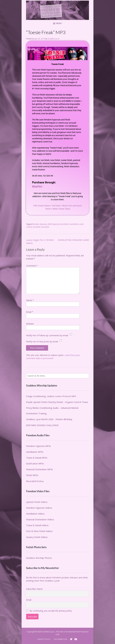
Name (30, 300)
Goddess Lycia (54, 39)
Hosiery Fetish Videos (37, 537)
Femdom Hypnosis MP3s (38, 446)
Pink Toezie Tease (41, 206)
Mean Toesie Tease (61, 209)
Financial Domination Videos (40, 519)
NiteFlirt (37, 187)
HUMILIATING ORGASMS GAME (73, 240)
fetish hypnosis (54, 224)
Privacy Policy (44, 639)
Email (30, 312)
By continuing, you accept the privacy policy (49, 611)
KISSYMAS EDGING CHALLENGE (42, 425)
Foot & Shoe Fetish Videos (39, 531)
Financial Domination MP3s (39, 469)
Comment (32, 266)
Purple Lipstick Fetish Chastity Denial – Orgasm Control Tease (57, 402)
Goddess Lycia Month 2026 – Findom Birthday (49, 419)
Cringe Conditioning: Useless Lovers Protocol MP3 (51, 396)
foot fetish (65, 224)
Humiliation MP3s (35, 452)
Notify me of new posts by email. (42, 342)
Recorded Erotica (35, 481)
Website (30, 324)
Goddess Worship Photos (39, 558)
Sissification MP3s (35, 463)
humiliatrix (74, 224)
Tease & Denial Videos (37, 525)
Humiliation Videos (35, 514)
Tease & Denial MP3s (37, 458)
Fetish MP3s (32, 475)
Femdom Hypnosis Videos (39, 508)
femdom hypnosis (40, 224)
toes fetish (45, 227)
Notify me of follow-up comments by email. (47, 335)
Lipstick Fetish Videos (37, 502)
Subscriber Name (34, 589)
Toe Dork (56, 206)
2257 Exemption (60, 639)
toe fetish (36, 227)
